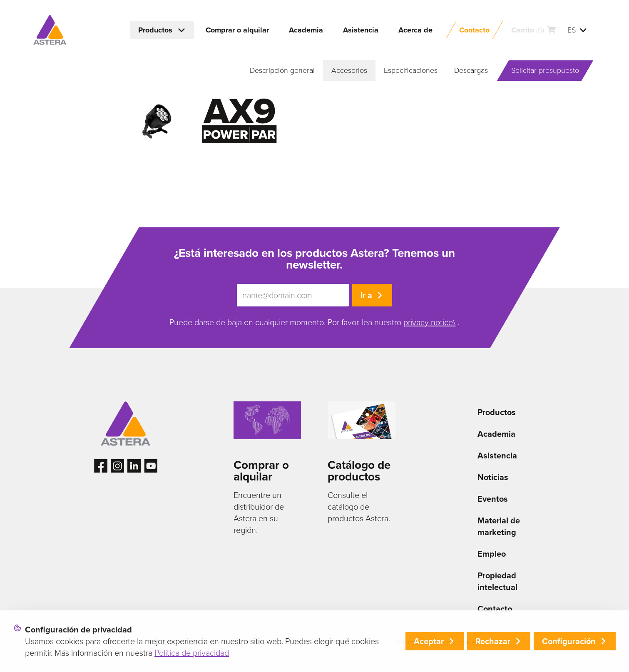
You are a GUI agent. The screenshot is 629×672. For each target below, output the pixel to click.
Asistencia (497, 455)
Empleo (492, 554)
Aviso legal (292, 642)
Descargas (471, 70)
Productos (497, 412)
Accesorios (349, 70)
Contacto (495, 609)
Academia (496, 434)
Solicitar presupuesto (545, 70)
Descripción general (282, 70)
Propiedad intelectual (497, 581)
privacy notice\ (429, 322)
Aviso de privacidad (352, 642)
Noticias (493, 477)
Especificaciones (411, 70)
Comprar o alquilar (261, 471)
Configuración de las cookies (437, 642)
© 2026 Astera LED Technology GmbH (205, 642)
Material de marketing (499, 526)
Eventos (493, 499)
